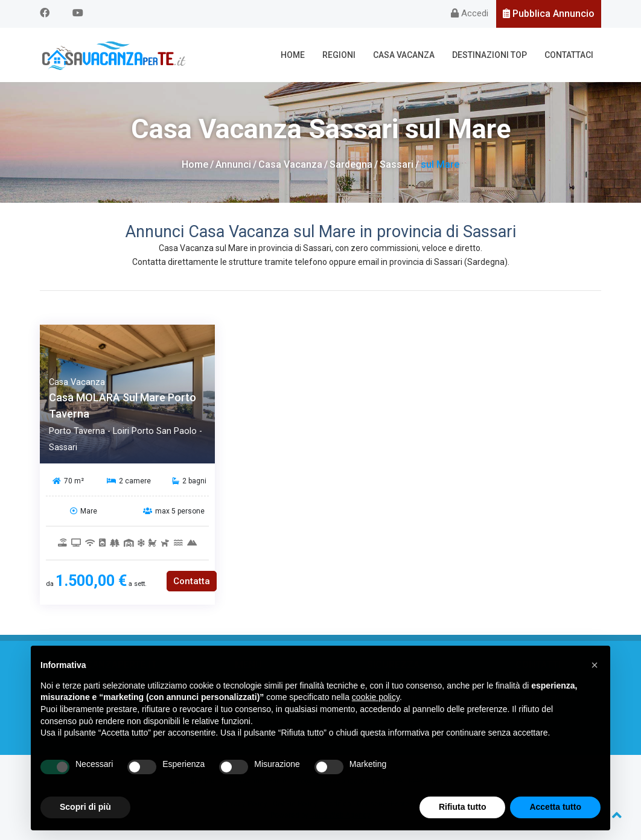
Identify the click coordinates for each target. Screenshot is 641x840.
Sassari (397, 164)
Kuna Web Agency (340, 815)
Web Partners (104, 724)
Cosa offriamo (103, 697)
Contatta (192, 581)
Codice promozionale (538, 697)
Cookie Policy (295, 804)
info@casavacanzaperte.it (336, 781)
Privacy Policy (244, 804)
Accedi (470, 13)
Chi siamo (104, 683)
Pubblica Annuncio (549, 14)
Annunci (233, 164)
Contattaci (569, 55)
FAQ (103, 711)
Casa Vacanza (404, 55)
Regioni (339, 55)
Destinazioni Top (490, 55)
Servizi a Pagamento (393, 711)
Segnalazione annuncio (393, 697)
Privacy (538, 711)
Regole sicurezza (393, 683)
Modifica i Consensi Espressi (371, 804)
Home (293, 55)
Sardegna (351, 164)
